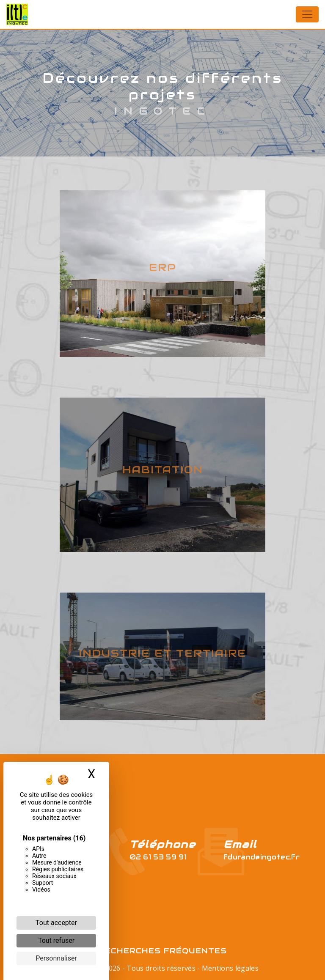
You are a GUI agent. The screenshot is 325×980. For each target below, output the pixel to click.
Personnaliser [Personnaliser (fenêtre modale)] (56, 958)
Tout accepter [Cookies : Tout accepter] (56, 923)
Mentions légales (229, 968)
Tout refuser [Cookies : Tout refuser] (56, 940)
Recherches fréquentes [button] (163, 951)
